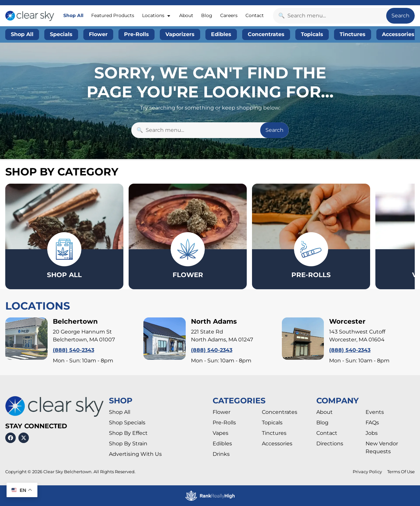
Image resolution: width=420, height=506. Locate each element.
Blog (207, 15)
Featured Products (113, 15)
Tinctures (274, 433)
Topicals (272, 423)
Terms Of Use (401, 472)
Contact (255, 15)
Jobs (372, 433)
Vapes (220, 433)
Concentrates (280, 412)
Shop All (73, 15)
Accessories (277, 444)
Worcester (347, 322)
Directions (330, 444)
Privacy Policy (367, 472)
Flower (221, 412)
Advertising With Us (135, 454)
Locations (157, 16)
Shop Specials (127, 423)
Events (375, 412)
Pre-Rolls (224, 423)
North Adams (214, 322)
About (186, 15)
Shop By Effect (128, 433)
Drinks (221, 454)
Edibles (222, 444)
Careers (229, 15)
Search (400, 16)
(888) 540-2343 (73, 350)
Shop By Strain (128, 444)
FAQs (372, 423)
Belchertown (75, 322)
